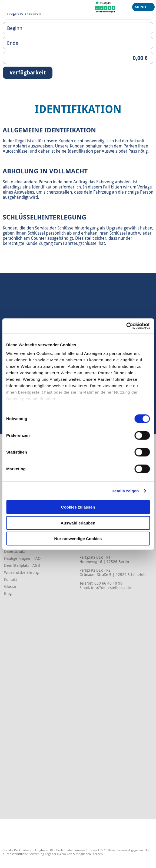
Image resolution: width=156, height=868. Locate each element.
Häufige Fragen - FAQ (22, 558)
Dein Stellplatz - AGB (22, 565)
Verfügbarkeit (28, 73)
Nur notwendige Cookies (78, 539)
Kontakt (11, 579)
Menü (141, 8)
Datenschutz (14, 551)
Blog (8, 593)
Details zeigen (125, 491)
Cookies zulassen (78, 507)
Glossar (10, 586)
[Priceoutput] (78, 58)
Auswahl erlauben (78, 523)
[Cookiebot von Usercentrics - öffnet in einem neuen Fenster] (126, 326)
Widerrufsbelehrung (21, 572)
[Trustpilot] (105, 6)
